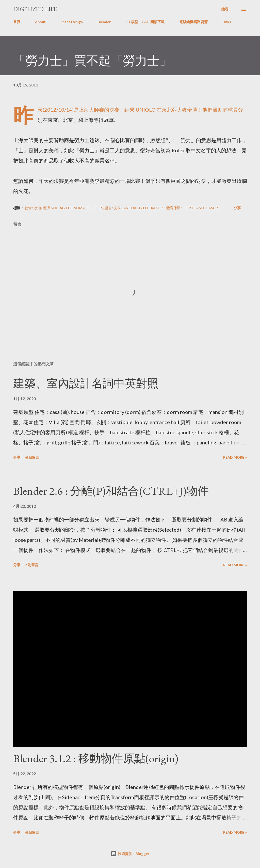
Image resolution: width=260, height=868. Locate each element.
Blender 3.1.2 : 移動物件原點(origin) (96, 758)
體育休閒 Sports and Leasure (193, 208)
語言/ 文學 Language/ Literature (135, 208)
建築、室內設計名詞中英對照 (86, 383)
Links (227, 22)
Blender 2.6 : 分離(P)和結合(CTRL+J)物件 (111, 491)
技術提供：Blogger (130, 854)
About (40, 22)
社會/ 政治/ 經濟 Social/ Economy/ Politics (64, 208)
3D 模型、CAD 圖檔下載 (145, 22)
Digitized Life (35, 9)
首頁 (17, 22)
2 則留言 (32, 565)
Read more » (235, 457)
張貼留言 (32, 457)
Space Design (72, 22)
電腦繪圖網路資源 (193, 22)
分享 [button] (237, 208)
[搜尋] (225, 9)
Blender (104, 22)
